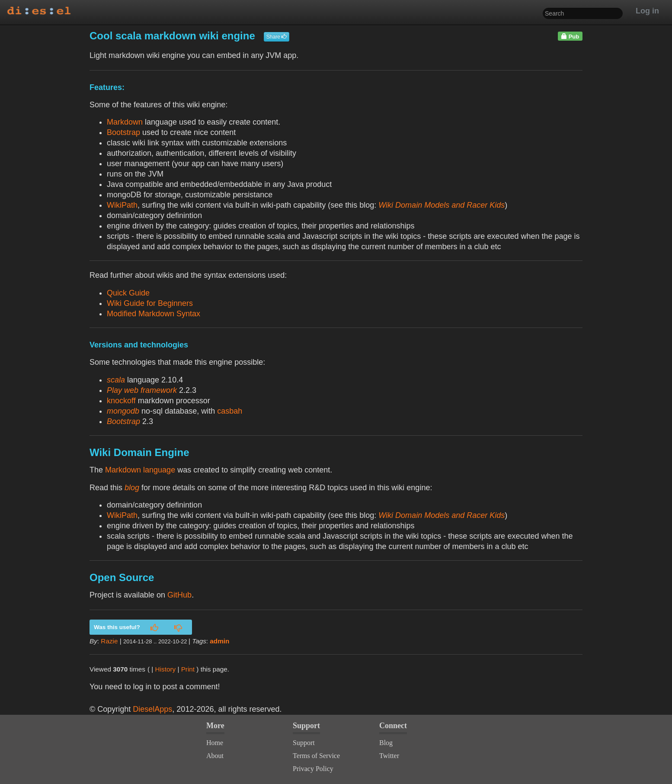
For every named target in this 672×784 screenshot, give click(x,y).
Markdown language (140, 470)
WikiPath (122, 205)
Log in (647, 11)
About (215, 756)
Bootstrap (123, 132)
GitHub (179, 595)
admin (219, 641)
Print (188, 669)
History (166, 669)
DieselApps (152, 709)
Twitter (389, 756)
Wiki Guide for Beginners (150, 303)
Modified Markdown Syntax (154, 314)
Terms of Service (316, 756)
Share (277, 37)
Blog (386, 743)
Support (304, 743)
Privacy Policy (313, 769)
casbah (230, 411)
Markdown (125, 122)
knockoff (121, 401)
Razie (109, 641)
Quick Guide (128, 293)
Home (215, 743)
